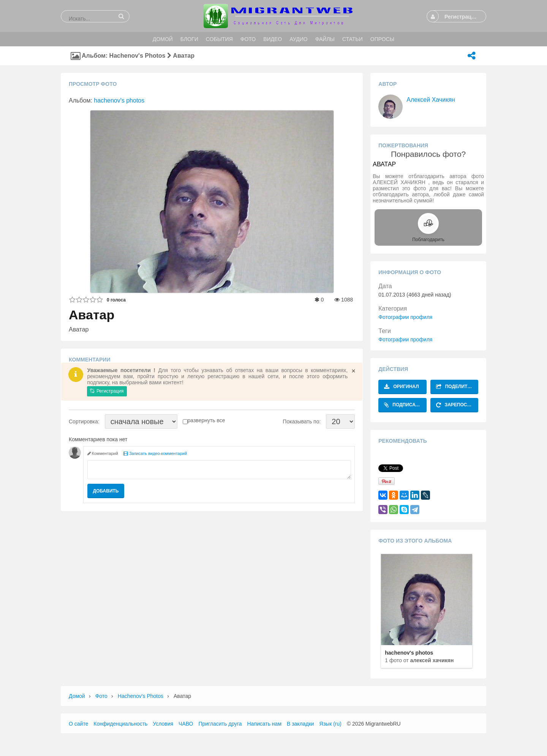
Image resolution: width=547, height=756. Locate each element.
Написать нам (265, 724)
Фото (101, 696)
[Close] (353, 371)
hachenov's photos (119, 100)
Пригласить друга (220, 724)
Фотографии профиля (405, 317)
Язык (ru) (330, 724)
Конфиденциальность (120, 724)
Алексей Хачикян (431, 100)
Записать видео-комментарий (155, 453)
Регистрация (107, 391)
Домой (77, 696)
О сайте (78, 724)
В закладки (300, 724)
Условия (163, 724)
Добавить (106, 491)
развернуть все (206, 420)
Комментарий (103, 453)
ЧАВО (186, 724)
